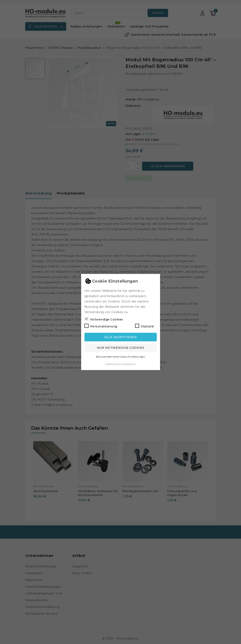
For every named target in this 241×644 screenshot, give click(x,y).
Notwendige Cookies (104, 319)
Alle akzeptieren (120, 337)
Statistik (145, 326)
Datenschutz (113, 364)
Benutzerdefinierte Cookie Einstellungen (121, 357)
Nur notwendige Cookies (121, 348)
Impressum (129, 364)
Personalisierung (101, 326)
